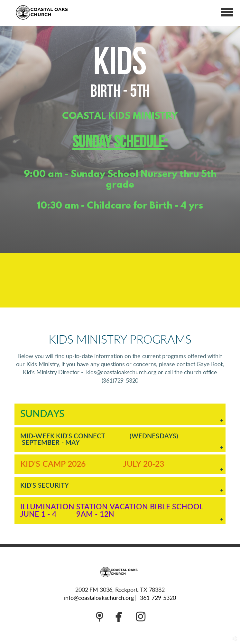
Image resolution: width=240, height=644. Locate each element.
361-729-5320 (158, 598)
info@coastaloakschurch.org (99, 598)
